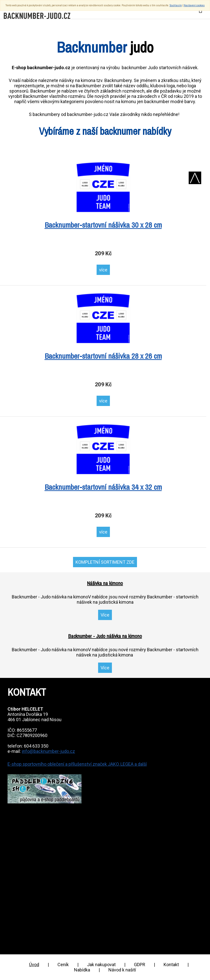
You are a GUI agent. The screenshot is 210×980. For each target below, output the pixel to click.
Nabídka (82, 970)
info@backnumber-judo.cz (48, 751)
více (103, 270)
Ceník (63, 965)
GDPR (140, 965)
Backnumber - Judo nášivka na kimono (105, 636)
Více (105, 615)
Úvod (34, 965)
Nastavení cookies (194, 5)
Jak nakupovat (101, 965)
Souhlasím (176, 5)
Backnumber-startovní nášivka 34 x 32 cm (103, 487)
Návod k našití (122, 970)
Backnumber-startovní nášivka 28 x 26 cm (103, 356)
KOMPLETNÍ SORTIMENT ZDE (105, 562)
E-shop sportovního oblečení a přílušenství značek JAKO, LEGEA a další (77, 764)
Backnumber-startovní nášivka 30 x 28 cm (103, 225)
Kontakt (171, 965)
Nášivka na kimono (105, 583)
